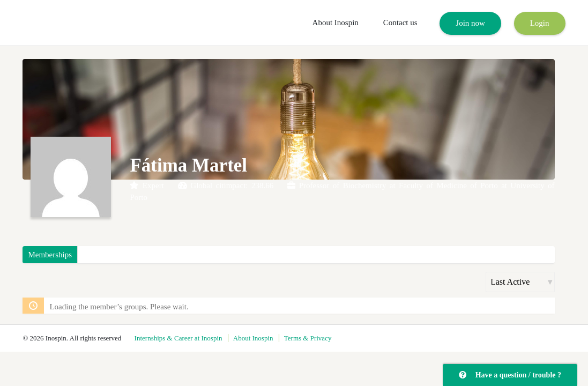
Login (540, 23)
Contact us (400, 23)
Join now (470, 23)
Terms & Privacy (308, 338)
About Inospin (336, 23)
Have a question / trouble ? (510, 375)
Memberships (50, 255)
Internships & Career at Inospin (178, 338)
